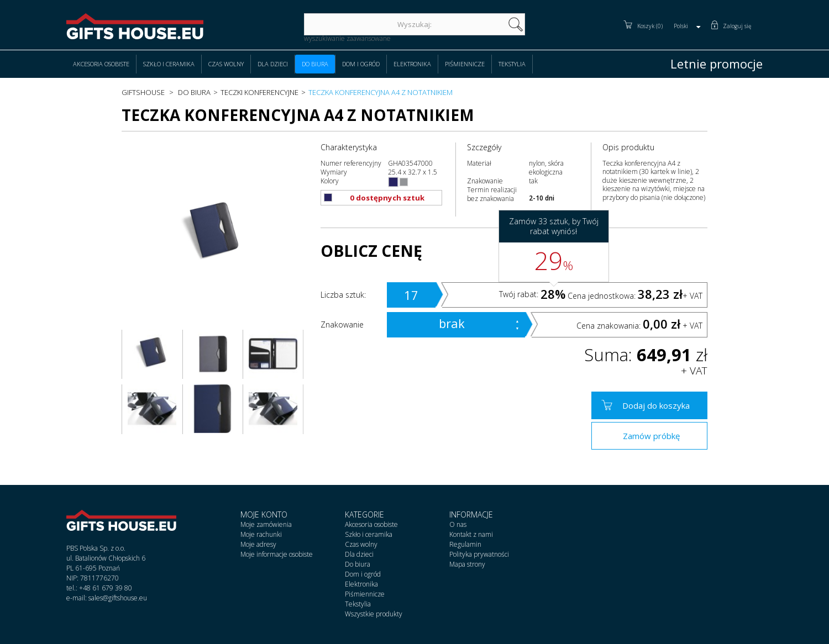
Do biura (315, 64)
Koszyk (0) (650, 26)
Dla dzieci (273, 64)
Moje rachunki (261, 534)
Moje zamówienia (266, 524)
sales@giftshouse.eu (118, 598)
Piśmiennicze (465, 64)
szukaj (516, 24)
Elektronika (412, 64)
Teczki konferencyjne (259, 92)
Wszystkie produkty (374, 614)
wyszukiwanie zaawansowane (347, 38)
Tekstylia (512, 64)
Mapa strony (467, 564)
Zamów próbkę (651, 436)
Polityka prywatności (479, 554)
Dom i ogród (361, 64)
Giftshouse (143, 92)
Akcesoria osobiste (101, 64)
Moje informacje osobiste (277, 554)
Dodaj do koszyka (656, 405)
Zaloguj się (737, 26)
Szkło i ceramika (169, 64)
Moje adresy (258, 544)
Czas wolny (226, 64)
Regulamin (465, 544)
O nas (458, 524)
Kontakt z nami (471, 534)
